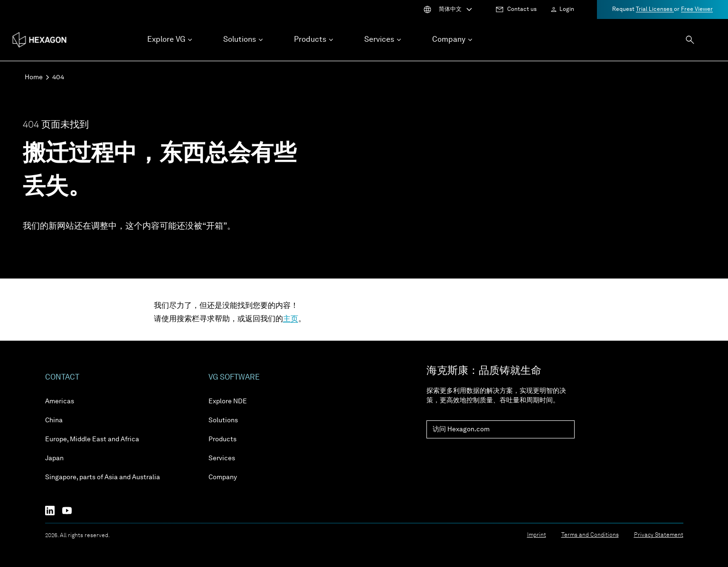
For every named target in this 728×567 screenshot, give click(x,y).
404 (58, 77)
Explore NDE (228, 401)
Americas (60, 401)
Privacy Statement (659, 535)
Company (223, 477)
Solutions (223, 420)
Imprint (537, 535)
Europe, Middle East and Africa (92, 439)
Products (222, 439)
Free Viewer (697, 9)
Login (567, 9)
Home (34, 77)
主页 (291, 319)
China (54, 420)
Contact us (522, 9)
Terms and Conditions (590, 535)
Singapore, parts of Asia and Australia (103, 477)
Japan (54, 458)
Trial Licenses (655, 9)
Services (222, 458)
